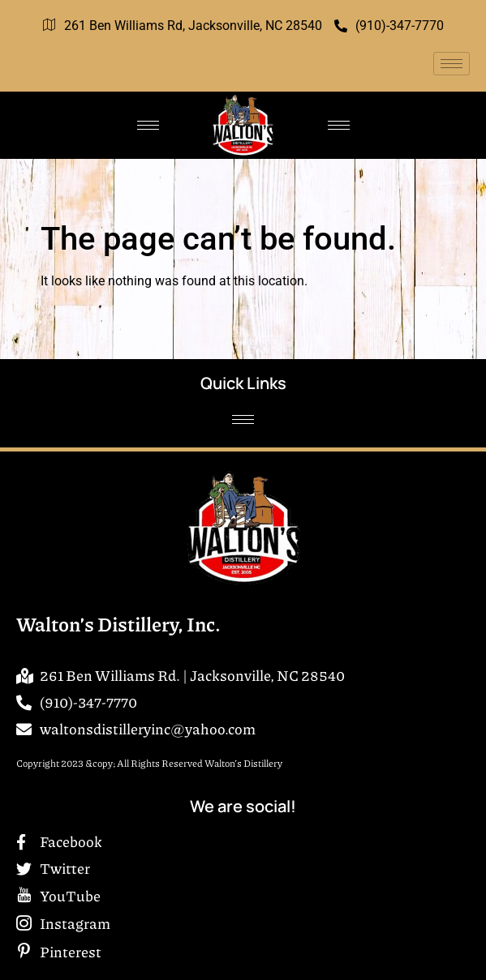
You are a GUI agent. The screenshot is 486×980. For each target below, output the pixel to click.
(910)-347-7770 (389, 26)
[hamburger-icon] (452, 64)
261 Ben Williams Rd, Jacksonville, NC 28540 (183, 26)
